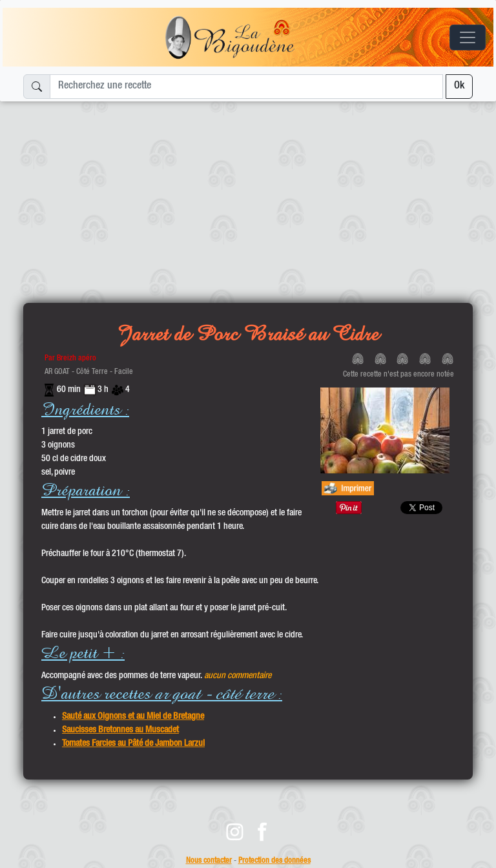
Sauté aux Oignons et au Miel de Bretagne (133, 717)
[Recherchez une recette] (246, 87)
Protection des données (274, 861)
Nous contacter (209, 861)
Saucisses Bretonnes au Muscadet (120, 730)
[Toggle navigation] (468, 37)
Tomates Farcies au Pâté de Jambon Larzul (133, 744)
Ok (459, 87)
